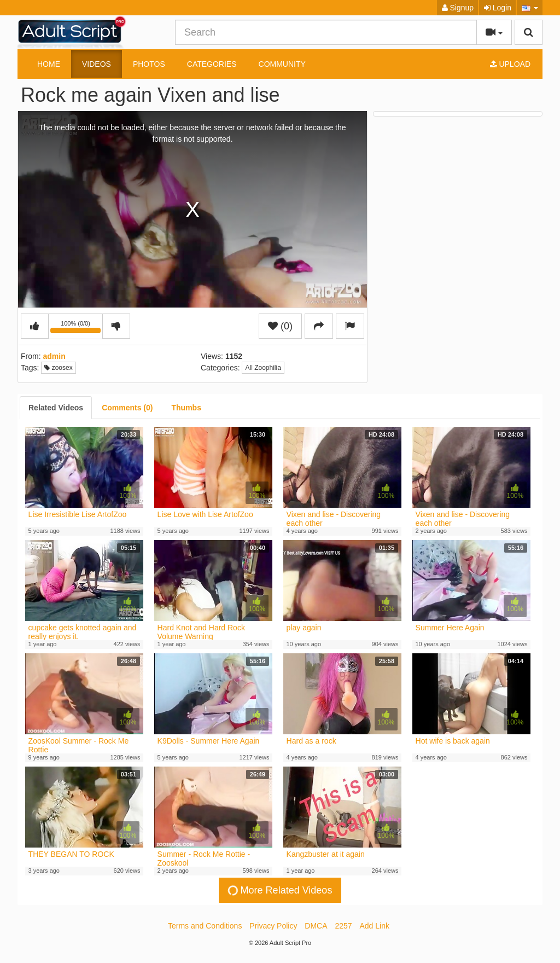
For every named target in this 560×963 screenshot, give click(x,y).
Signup (458, 8)
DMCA (316, 926)
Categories (212, 64)
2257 (343, 926)
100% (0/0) (77, 328)
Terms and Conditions (205, 926)
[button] (530, 8)
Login (498, 8)
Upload (510, 64)
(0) (280, 326)
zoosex (58, 368)
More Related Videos (279, 891)
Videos (97, 64)
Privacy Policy (273, 926)
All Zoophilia (263, 368)
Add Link (375, 926)
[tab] (56, 408)
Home (49, 64)
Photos (149, 64)
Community (282, 64)
